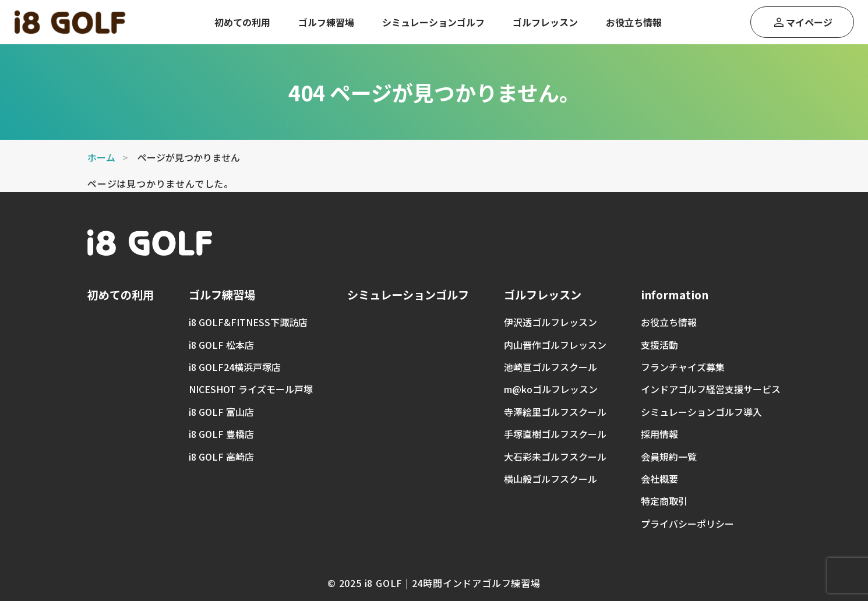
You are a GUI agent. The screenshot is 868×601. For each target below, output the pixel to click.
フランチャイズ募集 (683, 367)
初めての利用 (242, 22)
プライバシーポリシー (687, 524)
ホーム (101, 157)
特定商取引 (664, 501)
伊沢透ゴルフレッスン (551, 322)
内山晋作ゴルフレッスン (555, 345)
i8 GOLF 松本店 (221, 345)
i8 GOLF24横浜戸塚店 (235, 367)
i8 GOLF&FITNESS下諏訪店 (248, 322)
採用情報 (659, 434)
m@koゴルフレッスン (551, 389)
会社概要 (659, 479)
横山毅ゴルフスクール (551, 479)
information (675, 295)
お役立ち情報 (634, 22)
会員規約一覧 (669, 457)
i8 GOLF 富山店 (221, 412)
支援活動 (659, 345)
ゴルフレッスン (545, 22)
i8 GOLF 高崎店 (221, 457)
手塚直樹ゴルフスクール (555, 434)
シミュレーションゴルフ (433, 22)
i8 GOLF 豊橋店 (221, 434)
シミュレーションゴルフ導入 (701, 412)
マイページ (809, 22)
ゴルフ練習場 (326, 22)
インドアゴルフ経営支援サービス (711, 389)
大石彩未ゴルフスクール (555, 457)
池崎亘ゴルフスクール (551, 367)
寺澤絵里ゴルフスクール (555, 412)
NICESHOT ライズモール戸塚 (251, 389)
